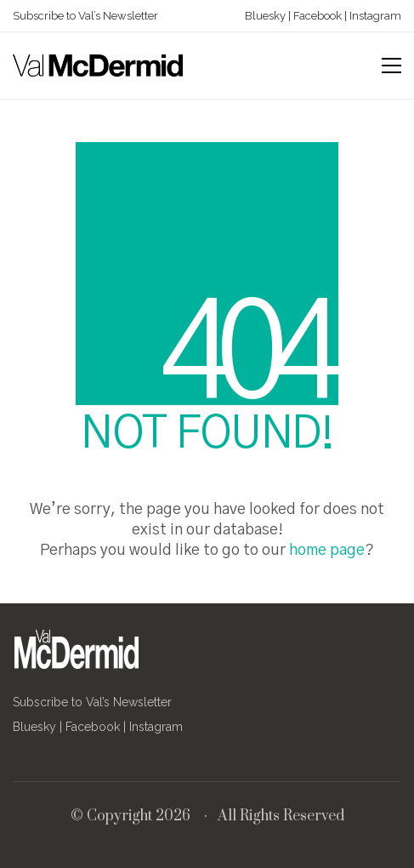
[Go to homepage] (98, 66)
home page (327, 551)
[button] (391, 66)
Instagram (374, 16)
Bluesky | (268, 16)
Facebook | (319, 16)
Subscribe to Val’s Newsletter (85, 16)
